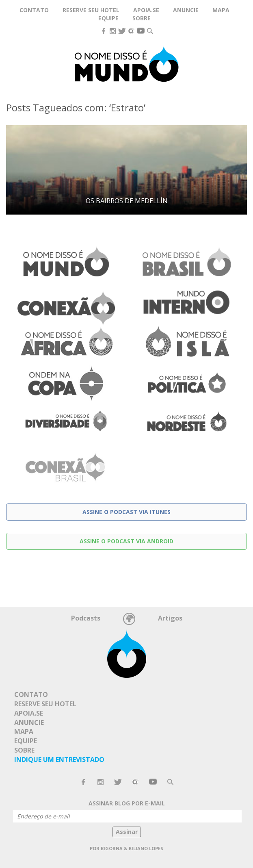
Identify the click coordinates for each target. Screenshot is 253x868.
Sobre (142, 18)
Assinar (127, 832)
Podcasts (86, 618)
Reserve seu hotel (91, 10)
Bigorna (112, 848)
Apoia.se (29, 713)
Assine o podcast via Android (126, 541)
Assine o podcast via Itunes (126, 512)
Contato (34, 10)
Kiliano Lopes (146, 848)
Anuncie (186, 10)
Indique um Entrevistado (59, 759)
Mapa (221, 10)
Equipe (108, 18)
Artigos (170, 618)
